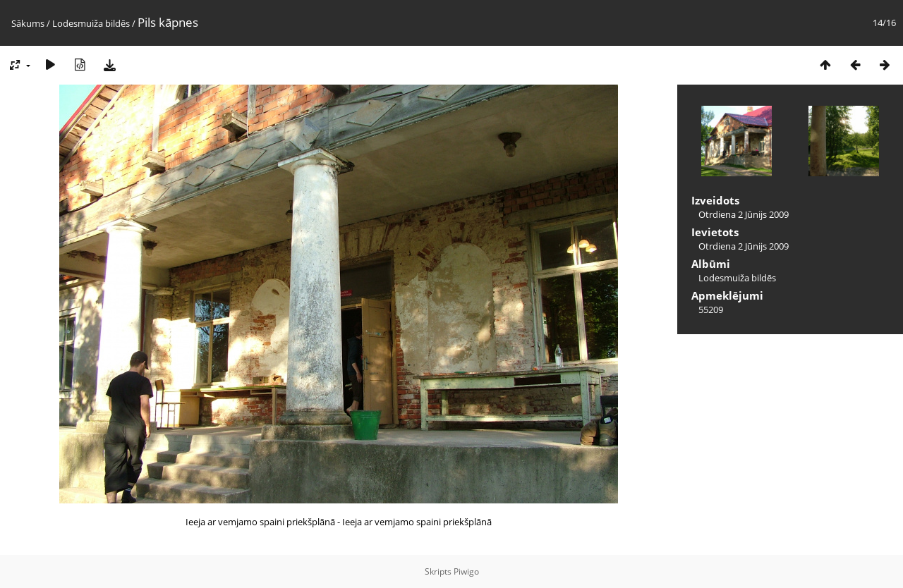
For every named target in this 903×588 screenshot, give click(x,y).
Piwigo (466, 571)
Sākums (28, 23)
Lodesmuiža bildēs (91, 23)
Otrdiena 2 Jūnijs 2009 (744, 214)
